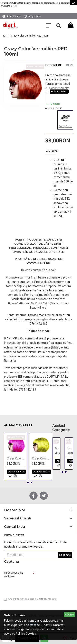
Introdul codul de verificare (14, 575)
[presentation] (33, 586)
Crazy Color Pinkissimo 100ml (16, 458)
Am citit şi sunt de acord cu (31, 599)
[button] (25, 482)
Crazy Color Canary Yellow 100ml (42, 458)
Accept (69, 615)
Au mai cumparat (18, 425)
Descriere (54, 65)
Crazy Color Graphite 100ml (70, 448)
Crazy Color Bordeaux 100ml (57, 448)
